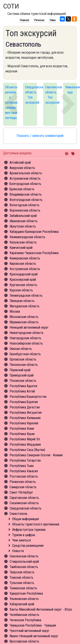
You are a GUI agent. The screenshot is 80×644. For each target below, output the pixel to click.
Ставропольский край (24, 562)
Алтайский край (20, 162)
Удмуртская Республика (26, 593)
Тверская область (22, 572)
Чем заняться (21, 540)
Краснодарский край (24, 274)
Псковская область (23, 381)
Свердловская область (25, 508)
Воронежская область (25, 210)
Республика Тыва (22, 466)
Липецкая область (22, 301)
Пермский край (20, 370)
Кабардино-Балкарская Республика (34, 232)
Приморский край (22, 375)
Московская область (24, 317)
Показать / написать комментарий (40, 136)
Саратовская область (24, 498)
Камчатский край (21, 248)
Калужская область (23, 242)
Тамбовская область (24, 567)
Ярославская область (24, 641)
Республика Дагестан (25, 407)
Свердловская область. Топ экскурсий (31, 95)
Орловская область (23, 359)
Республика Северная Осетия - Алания (36, 455)
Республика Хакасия (24, 471)
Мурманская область (24, 322)
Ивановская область (24, 221)
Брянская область (22, 189)
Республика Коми (22, 429)
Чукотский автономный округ (29, 631)
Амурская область (22, 168)
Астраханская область (25, 178)
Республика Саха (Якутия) (27, 450)
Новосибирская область (26, 343)
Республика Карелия (24, 423)
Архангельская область (26, 173)
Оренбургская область (25, 354)
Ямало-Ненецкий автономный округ (34, 636)
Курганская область (23, 285)
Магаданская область (25, 306)
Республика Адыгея (23, 386)
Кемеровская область (25, 258)
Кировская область (23, 264)
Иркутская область (23, 226)
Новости (18, 551)
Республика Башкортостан (28, 397)
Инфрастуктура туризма (29, 530)
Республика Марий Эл (25, 439)
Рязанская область (23, 482)
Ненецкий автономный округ (29, 327)
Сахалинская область (24, 503)
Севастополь (18, 514)
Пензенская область (24, 365)
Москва (15, 311)
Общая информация (25, 519)
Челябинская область (24, 615)
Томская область (21, 577)
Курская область (21, 290)
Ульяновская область (24, 599)
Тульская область (22, 583)
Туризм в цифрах (24, 535)
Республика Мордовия (25, 444)
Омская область (21, 349)
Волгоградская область (26, 200)
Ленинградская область (26, 296)
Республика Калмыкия (25, 418)
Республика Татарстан (25, 460)
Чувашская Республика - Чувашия (33, 625)
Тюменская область (23, 588)
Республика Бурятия (24, 402)
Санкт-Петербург (21, 492)
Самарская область (23, 487)
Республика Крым (22, 434)
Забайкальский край (23, 216)
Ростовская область (24, 476)
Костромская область (25, 269)
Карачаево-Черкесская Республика (34, 253)
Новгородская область (25, 338)
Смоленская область (24, 556)
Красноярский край (23, 280)
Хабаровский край (22, 604)
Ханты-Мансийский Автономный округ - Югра (41, 609)
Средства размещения (28, 546)
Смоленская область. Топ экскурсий (51, 95)
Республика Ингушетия (26, 413)
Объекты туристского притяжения (36, 524)
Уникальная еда (71, 90)
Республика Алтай (22, 391)
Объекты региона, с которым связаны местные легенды (11, 102)
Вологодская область (25, 205)
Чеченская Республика (25, 620)
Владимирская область (26, 194)
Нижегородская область (27, 333)
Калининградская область (27, 237)
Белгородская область (25, 184)
